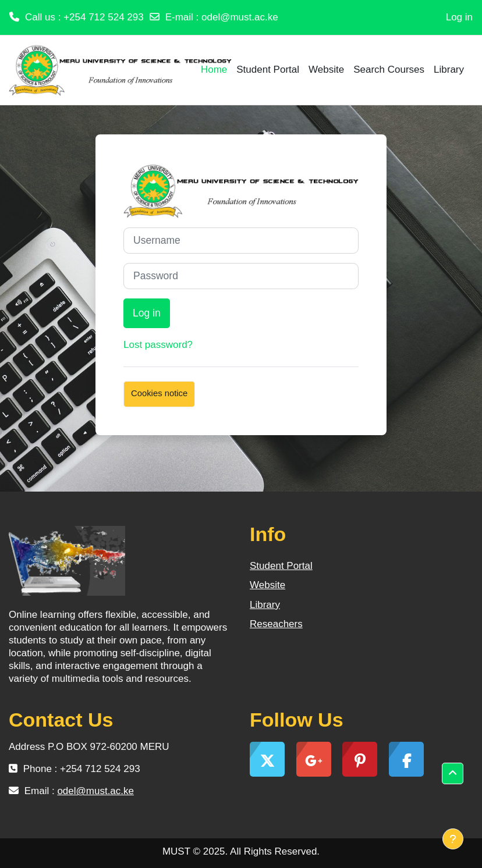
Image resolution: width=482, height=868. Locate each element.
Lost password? (158, 345)
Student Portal (281, 566)
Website (267, 585)
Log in (459, 17)
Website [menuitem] (326, 70)
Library (265, 605)
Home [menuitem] (214, 70)
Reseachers (276, 624)
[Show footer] (453, 839)
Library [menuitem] (449, 70)
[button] (453, 773)
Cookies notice (159, 393)
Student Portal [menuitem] (268, 70)
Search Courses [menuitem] (389, 70)
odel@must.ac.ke (240, 17)
